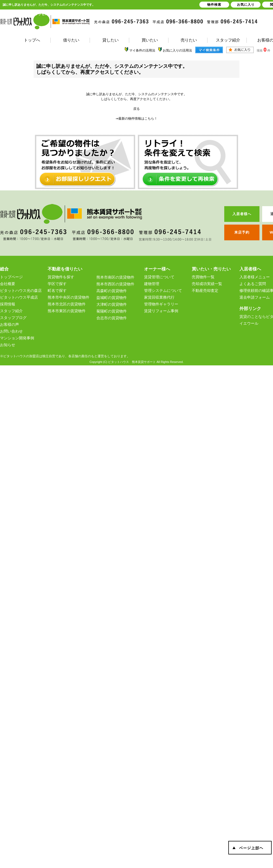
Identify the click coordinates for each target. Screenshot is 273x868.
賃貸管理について (159, 277)
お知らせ (8, 345)
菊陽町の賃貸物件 (112, 311)
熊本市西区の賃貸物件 (115, 284)
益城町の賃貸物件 (112, 298)
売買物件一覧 (203, 277)
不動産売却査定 (205, 291)
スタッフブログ (13, 318)
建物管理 (152, 284)
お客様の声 (9, 324)
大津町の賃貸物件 (112, 304)
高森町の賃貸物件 (112, 291)
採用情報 (8, 304)
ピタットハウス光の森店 (21, 291)
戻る (136, 109)
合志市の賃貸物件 (112, 318)
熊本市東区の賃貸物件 (67, 311)
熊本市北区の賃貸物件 (67, 304)
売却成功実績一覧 (207, 284)
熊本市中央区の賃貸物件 (69, 297)
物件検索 (214, 5)
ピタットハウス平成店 (19, 297)
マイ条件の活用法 (142, 50)
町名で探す (57, 291)
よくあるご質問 (253, 284)
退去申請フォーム (255, 297)
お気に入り (246, 5)
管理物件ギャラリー (161, 304)
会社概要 (8, 284)
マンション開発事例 (17, 338)
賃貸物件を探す (61, 277)
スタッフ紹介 (11, 311)
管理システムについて (163, 291)
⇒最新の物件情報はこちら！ (136, 119)
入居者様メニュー (255, 277)
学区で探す (57, 284)
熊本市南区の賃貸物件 (115, 277)
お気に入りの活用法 (177, 50)
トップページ (11, 277)
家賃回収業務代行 (159, 297)
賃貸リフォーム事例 (161, 311)
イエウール (249, 323)
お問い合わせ (11, 331)
